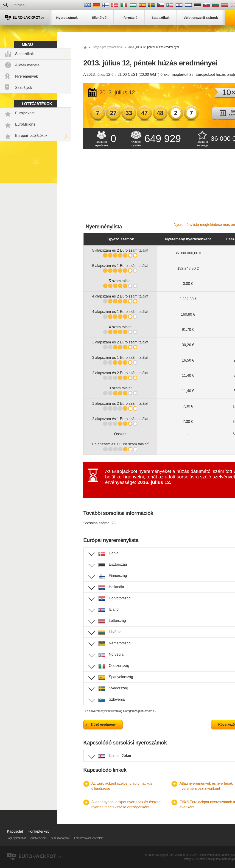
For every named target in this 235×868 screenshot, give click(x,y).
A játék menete (27, 65)
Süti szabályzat (60, 838)
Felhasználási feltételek (88, 838)
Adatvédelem (38, 838)
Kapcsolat (15, 831)
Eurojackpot (25, 113)
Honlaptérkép (38, 831)
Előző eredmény (103, 725)
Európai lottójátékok (31, 136)
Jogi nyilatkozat (16, 838)
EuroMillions (25, 124)
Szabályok (24, 88)
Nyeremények (27, 76)
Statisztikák (24, 54)
